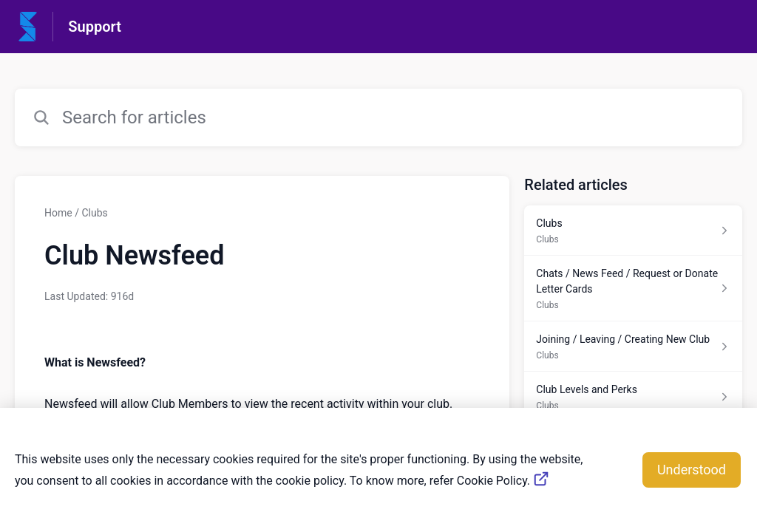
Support (95, 27)
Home (58, 213)
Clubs (94, 213)
